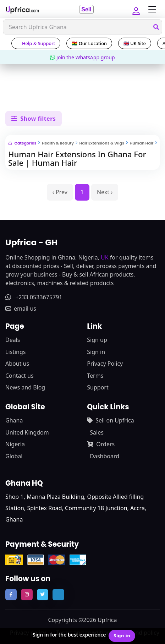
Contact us (20, 376)
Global (14, 456)
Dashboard (104, 456)
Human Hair (142, 143)
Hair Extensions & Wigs (102, 143)
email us (21, 309)
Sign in (96, 352)
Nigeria (15, 444)
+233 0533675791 (34, 297)
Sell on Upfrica (110, 420)
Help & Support (36, 43)
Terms (95, 376)
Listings (15, 352)
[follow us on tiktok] (58, 595)
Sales (97, 432)
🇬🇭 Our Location (89, 43)
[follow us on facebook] (11, 595)
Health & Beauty (58, 143)
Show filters (34, 119)
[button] (136, 9)
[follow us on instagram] (27, 595)
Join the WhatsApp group (82, 57)
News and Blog (25, 387)
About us (17, 364)
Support (98, 387)
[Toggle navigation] (150, 9)
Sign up (97, 340)
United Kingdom (27, 432)
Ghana (14, 420)
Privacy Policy (105, 364)
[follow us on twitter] (43, 595)
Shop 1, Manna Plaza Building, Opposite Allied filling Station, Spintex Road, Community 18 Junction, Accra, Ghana (76, 508)
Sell (86, 9)
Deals (13, 340)
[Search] (82, 27)
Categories (22, 143)
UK (105, 257)
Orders (101, 444)
